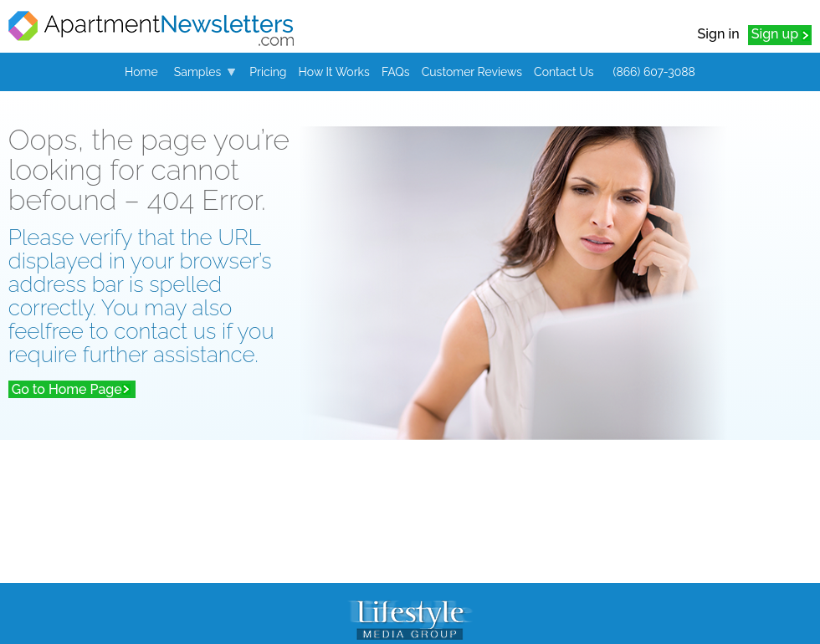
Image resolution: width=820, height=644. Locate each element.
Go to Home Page (67, 389)
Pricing (268, 72)
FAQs (396, 72)
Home (141, 72)
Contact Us (564, 72)
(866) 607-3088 (654, 72)
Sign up (775, 34)
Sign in (719, 34)
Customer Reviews (472, 72)
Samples (197, 72)
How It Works (334, 72)
